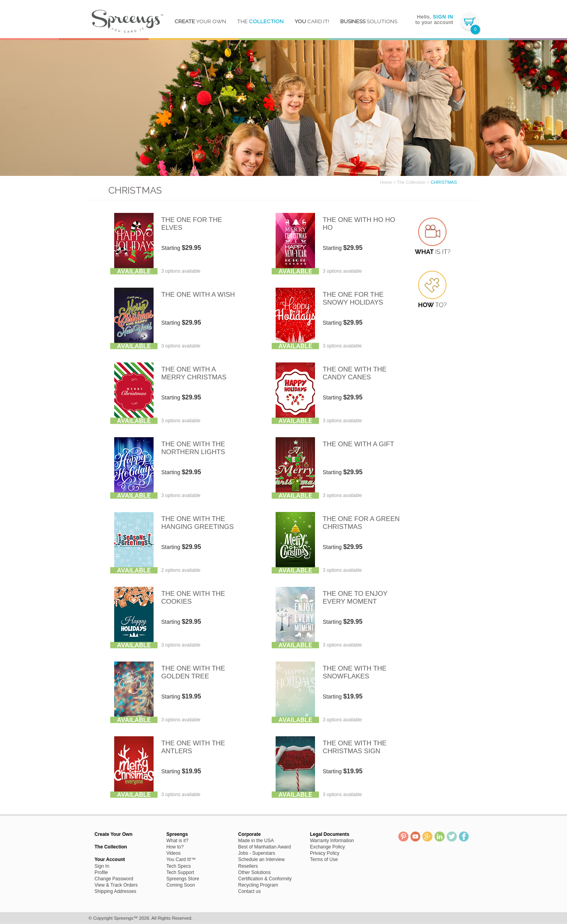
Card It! (312, 21)
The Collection (411, 182)
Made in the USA (256, 841)
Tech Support (180, 872)
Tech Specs (178, 866)
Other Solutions (255, 872)
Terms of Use (324, 859)
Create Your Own (113, 834)
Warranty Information (332, 841)
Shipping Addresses (115, 891)
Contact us (249, 891)
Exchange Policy (327, 847)
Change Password (114, 879)
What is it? (177, 841)
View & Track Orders (116, 885)
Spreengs (127, 19)
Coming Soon (181, 885)
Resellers (248, 866)
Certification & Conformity (265, 879)
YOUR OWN (200, 21)
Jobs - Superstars (257, 853)
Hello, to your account (434, 20)
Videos (173, 853)
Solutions (369, 21)
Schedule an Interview (261, 859)
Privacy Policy (325, 853)
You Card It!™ (181, 859)
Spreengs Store (183, 879)
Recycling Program (258, 885)
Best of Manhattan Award (265, 847)
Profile (101, 872)
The (260, 21)
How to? (175, 847)
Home (386, 182)
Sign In (102, 866)
